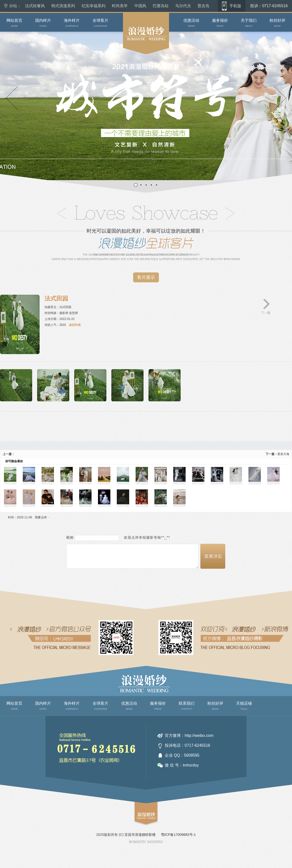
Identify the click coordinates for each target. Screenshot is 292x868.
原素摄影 (129, 59)
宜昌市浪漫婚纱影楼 (140, 835)
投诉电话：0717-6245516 (187, 745)
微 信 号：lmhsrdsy (182, 765)
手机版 (235, 6)
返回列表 (75, 325)
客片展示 (146, 277)
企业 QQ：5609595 (182, 755)
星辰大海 (283, 454)
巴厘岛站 (161, 6)
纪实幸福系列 (94, 6)
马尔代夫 (183, 6)
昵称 (70, 538)
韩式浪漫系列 (63, 6)
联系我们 (56, 777)
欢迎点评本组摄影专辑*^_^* (145, 538)
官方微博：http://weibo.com (189, 735)
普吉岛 (203, 6)
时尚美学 (120, 6)
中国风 (140, 6)
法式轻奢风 (35, 6)
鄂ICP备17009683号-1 (178, 835)
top (137, 828)
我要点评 (41, 517)
